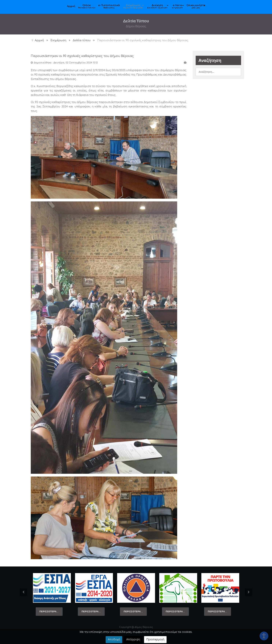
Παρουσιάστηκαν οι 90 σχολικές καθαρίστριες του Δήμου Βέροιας (106, 56)
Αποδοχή (114, 640)
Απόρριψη (133, 640)
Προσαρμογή (155, 640)
